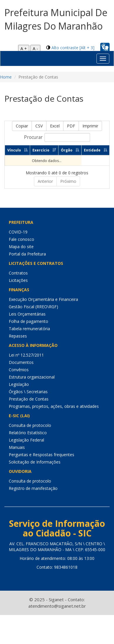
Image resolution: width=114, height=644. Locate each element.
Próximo (68, 181)
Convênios (19, 370)
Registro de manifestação (33, 488)
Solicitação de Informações (35, 462)
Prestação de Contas (29, 399)
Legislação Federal (26, 440)
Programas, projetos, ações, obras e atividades (54, 406)
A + (24, 48)
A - (35, 48)
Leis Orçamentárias (27, 314)
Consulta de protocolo (30, 425)
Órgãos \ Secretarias (28, 392)
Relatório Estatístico (28, 433)
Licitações (18, 280)
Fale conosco (21, 239)
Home (6, 77)
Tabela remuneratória (29, 329)
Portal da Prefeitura (27, 254)
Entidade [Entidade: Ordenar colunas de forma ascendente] (92, 150)
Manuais (17, 447)
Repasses (18, 336)
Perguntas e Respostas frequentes (42, 455)
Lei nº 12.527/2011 (26, 355)
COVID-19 (18, 232)
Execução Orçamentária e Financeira (43, 299)
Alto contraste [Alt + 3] (73, 48)
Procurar (57, 137)
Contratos (18, 273)
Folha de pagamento (28, 321)
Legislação (19, 384)
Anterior (45, 181)
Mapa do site (21, 247)
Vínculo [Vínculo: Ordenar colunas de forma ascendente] (14, 150)
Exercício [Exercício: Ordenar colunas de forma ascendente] (41, 150)
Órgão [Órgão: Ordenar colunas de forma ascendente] (67, 150)
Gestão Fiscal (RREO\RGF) (33, 307)
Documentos (21, 362)
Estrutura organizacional (32, 377)
